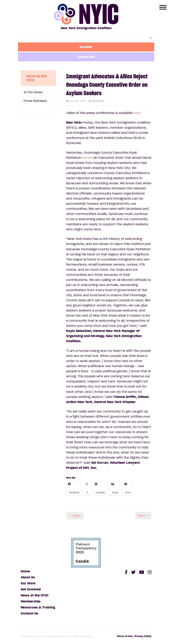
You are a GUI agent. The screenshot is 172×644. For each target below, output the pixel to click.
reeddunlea (98, 101)
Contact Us (29, 613)
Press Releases (35, 101)
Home (25, 571)
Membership (31, 601)
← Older (75, 516)
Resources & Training (38, 607)
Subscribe (86, 57)
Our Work (28, 583)
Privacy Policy (143, 636)
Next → (143, 516)
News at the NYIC (35, 595)
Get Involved (31, 589)
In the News (33, 92)
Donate (86, 47)
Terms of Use (125, 636)
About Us (28, 577)
